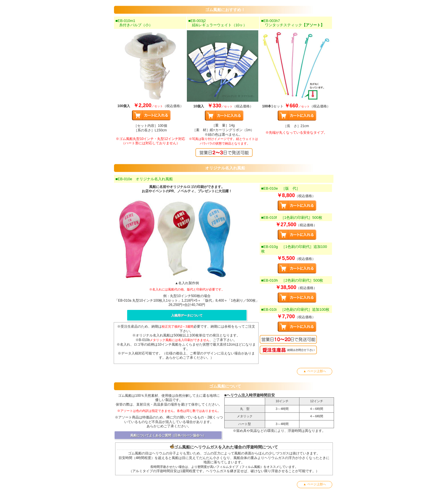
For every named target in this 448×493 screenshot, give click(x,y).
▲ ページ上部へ (315, 371)
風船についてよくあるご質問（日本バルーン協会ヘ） (168, 435)
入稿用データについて (187, 315)
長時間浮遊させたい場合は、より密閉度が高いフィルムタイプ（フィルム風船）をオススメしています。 (224, 467)
